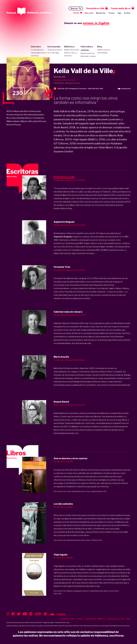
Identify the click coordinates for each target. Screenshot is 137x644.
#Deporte (19, 115)
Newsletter (101, 13)
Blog (105, 50)
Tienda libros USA (95, 8)
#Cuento (10, 115)
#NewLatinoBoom (22, 111)
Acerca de (89, 13)
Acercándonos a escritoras (65, 80)
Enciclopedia (55, 50)
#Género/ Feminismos (34, 118)
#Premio (17, 125)
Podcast (80, 619)
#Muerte (24, 121)
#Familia (20, 118)
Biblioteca (72, 51)
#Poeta (10, 125)
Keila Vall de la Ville (60, 491)
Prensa (112, 13)
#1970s (10, 111)
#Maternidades (13, 121)
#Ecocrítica (11, 118)
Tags (119, 13)
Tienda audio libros (121, 8)
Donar (76, 13)
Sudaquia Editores (97, 491)
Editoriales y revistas (88, 52)
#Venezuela (35, 111)
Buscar (74, 8)
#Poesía (42, 121)
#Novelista (33, 121)
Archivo (127, 13)
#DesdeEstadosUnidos (34, 115)
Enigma (52, 622)
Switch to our (87, 23)
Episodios (39, 51)
